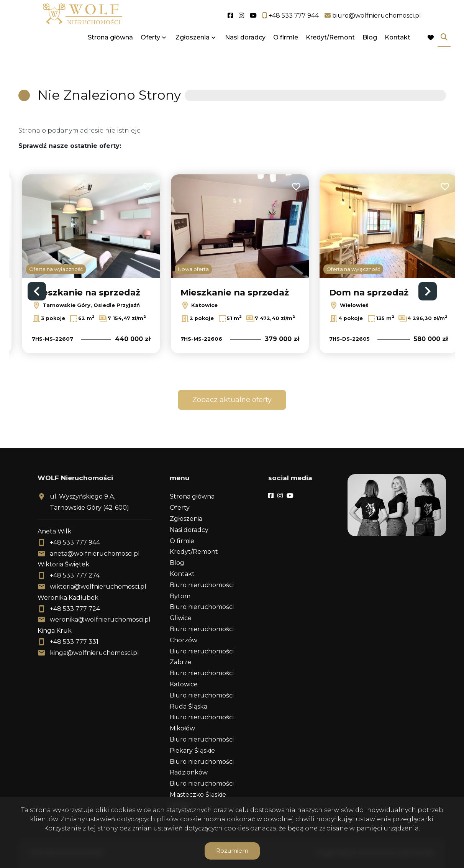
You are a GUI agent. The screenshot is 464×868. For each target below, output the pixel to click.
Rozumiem (232, 851)
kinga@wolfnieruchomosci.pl (94, 653)
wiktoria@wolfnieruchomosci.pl (98, 587)
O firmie (286, 55)
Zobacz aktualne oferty (232, 400)
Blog (370, 55)
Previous (37, 291)
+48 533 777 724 (75, 609)
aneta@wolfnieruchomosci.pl (95, 554)
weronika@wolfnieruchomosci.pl (100, 619)
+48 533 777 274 (75, 575)
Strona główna (110, 55)
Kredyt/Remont (330, 55)
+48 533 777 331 (74, 642)
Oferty (150, 55)
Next (428, 291)
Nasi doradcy (245, 55)
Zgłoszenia (193, 55)
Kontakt (398, 55)
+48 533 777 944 (75, 542)
